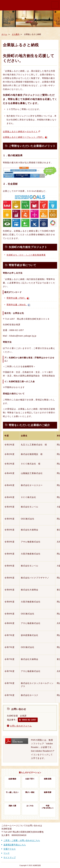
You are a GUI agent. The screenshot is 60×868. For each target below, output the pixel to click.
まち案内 (16, 34)
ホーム (4, 34)
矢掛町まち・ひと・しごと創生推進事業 (26, 255)
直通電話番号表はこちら (15, 845)
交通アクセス (10, 849)
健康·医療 (48, 792)
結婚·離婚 (12, 779)
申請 (48, 807)
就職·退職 (48, 779)
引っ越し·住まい (12, 792)
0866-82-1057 (29, 720)
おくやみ (30, 806)
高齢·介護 (12, 806)
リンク (7, 853)
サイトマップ (10, 857)
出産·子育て (30, 779)
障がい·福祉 (30, 792)
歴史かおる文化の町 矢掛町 (11, 5)
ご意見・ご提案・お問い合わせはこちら (22, 840)
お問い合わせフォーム (21, 726)
